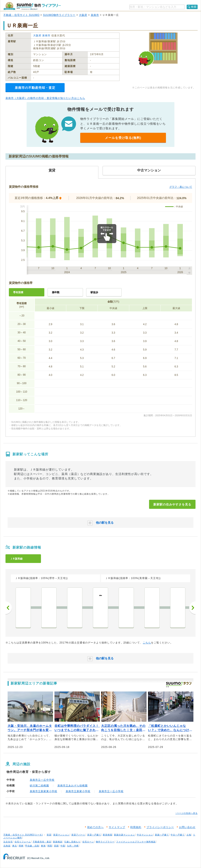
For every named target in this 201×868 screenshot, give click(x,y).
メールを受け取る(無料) (123, 138)
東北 (15, 846)
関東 (21, 846)
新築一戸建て (162, 835)
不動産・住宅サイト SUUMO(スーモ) (23, 835)
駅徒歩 (94, 292)
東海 (43, 846)
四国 (56, 846)
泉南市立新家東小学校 (43, 791)
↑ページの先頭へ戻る (187, 813)
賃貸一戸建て (94, 835)
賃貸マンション (61, 835)
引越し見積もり (72, 842)
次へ (192, 608)
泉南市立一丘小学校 (111, 791)
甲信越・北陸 (32, 846)
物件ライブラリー (105, 842)
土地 (189, 835)
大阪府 (83, 15)
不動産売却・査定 (42, 842)
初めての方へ (95, 827)
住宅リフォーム (23, 842)
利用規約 (136, 827)
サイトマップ (117, 827)
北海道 (7, 846)
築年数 (56, 292)
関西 (50, 846)
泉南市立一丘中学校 (42, 780)
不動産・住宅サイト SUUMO (21, 15)
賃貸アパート (78, 835)
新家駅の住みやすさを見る (172, 504)
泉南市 (95, 15)
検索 (194, 7)
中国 (63, 846)
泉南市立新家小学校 (78, 791)
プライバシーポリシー (160, 827)
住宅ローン (88, 842)
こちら (147, 643)
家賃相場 (107, 835)
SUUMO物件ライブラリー (59, 15)
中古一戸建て (178, 835)
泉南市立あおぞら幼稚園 (73, 786)
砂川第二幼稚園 (39, 786)
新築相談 (58, 842)
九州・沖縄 (73, 846)
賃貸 (49, 835)
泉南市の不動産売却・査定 (35, 88)
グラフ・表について (181, 187)
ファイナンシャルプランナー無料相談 (136, 842)
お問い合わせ (187, 827)
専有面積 (18, 292)
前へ (9, 608)
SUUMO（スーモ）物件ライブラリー (32, 6)
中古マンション (145, 835)
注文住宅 (8, 842)
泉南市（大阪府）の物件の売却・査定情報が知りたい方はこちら (45, 98)
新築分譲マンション (124, 835)
